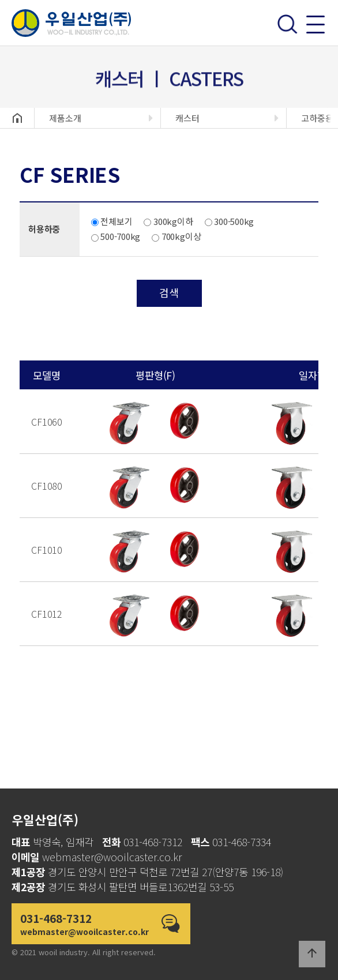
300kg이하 (168, 221)
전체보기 (112, 221)
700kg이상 (176, 236)
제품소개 (65, 118)
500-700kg (116, 236)
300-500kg (230, 221)
